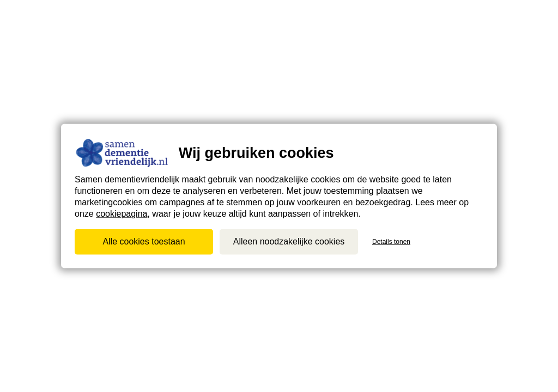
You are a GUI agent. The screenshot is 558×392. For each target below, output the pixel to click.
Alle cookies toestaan (144, 241)
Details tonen (391, 242)
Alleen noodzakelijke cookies (289, 241)
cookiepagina (122, 213)
